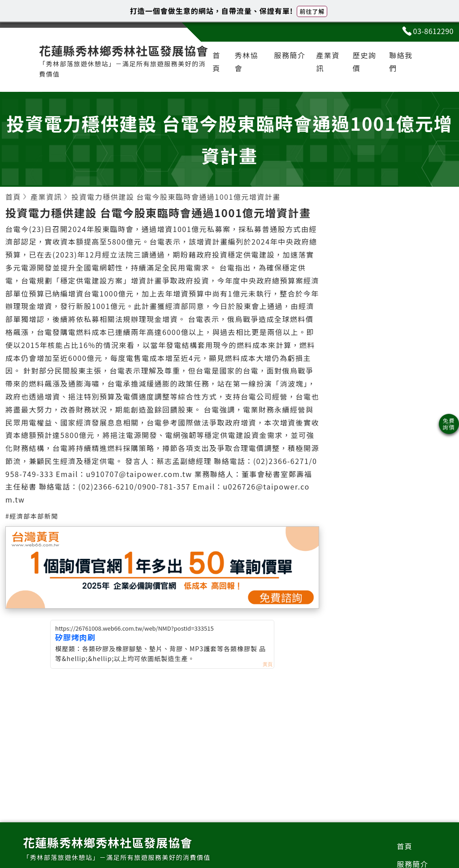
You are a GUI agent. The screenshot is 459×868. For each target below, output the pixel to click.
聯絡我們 (401, 62)
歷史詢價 (365, 62)
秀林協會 (246, 62)
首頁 (217, 62)
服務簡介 (290, 55)
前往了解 (312, 11)
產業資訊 (328, 62)
